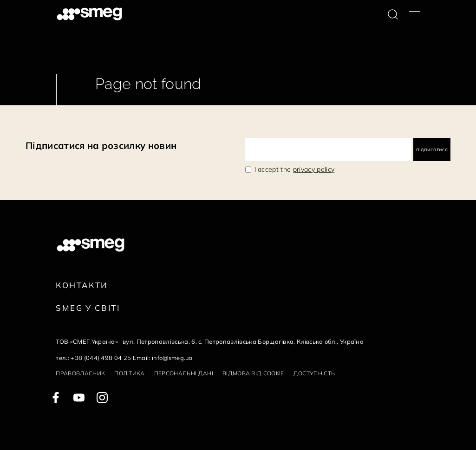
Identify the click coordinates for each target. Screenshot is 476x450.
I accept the (295, 169)
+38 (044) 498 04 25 (101, 358)
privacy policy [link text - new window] (314, 169)
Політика (130, 373)
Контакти (82, 285)
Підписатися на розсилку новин (101, 145)
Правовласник (80, 373)
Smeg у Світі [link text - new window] (88, 308)
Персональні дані (184, 373)
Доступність (314, 373)
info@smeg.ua (172, 358)
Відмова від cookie (253, 373)
